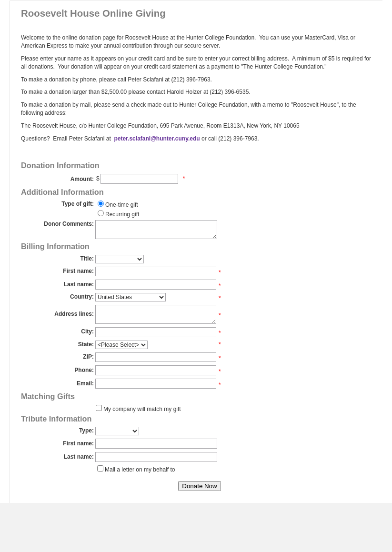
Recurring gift (122, 214)
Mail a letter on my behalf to (140, 470)
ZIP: (88, 357)
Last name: (79, 284)
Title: (87, 259)
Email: (85, 383)
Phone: (84, 370)
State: (86, 344)
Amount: (82, 179)
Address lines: (74, 314)
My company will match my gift (142, 409)
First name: (78, 271)
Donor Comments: (69, 224)
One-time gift (122, 205)
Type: (86, 431)
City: (87, 331)
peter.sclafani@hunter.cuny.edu (156, 139)
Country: (82, 297)
